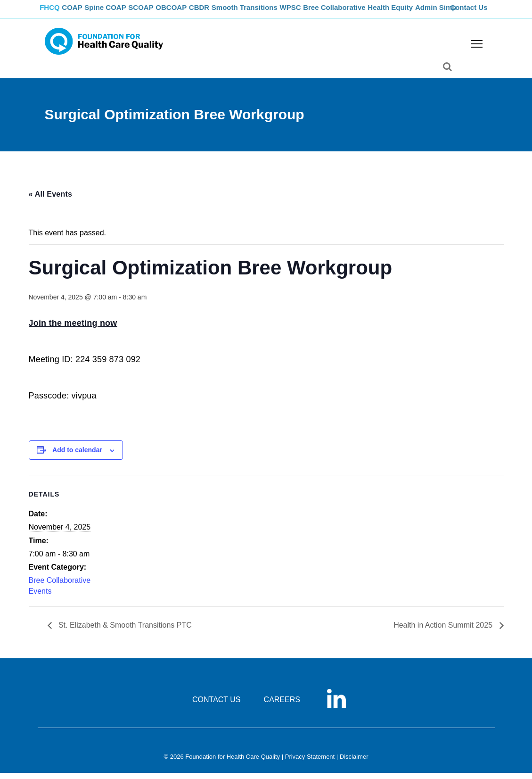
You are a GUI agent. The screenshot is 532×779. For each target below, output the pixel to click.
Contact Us (470, 12)
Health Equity (420, 12)
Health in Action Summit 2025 (444, 632)
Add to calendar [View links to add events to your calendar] (77, 456)
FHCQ (54, 12)
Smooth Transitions (269, 12)
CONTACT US (217, 706)
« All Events (51, 200)
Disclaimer (354, 763)
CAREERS (282, 706)
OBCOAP (190, 12)
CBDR (222, 12)
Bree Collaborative (363, 12)
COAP (81, 12)
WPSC (316, 12)
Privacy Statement (310, 763)
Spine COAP (118, 12)
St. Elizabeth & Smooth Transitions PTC (124, 632)
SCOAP (157, 12)
